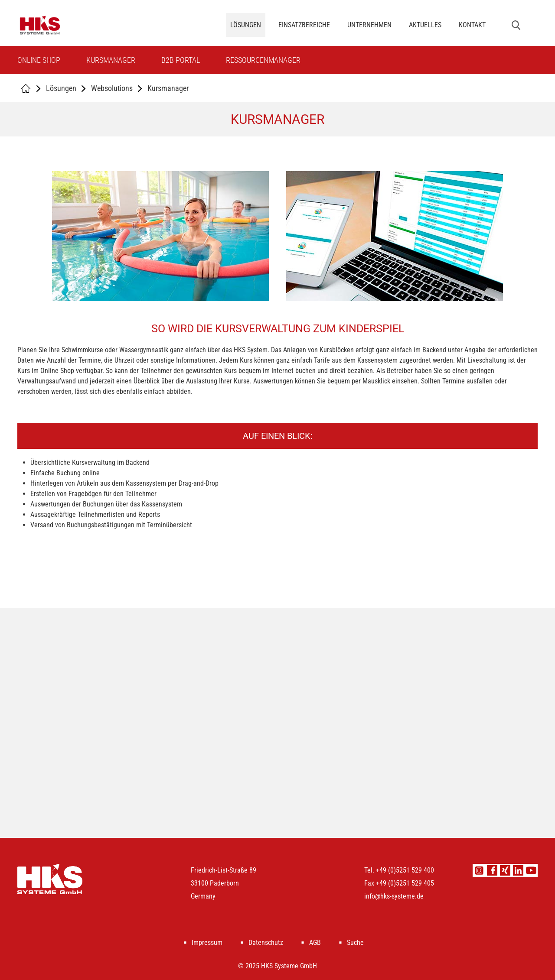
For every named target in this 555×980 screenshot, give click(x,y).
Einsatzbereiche (304, 25)
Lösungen (246, 25)
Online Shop (39, 60)
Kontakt (472, 25)
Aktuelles (425, 25)
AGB (315, 943)
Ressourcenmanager (263, 60)
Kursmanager (111, 60)
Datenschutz (266, 943)
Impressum (207, 943)
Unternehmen (369, 25)
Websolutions (112, 88)
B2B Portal (181, 60)
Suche (355, 943)
